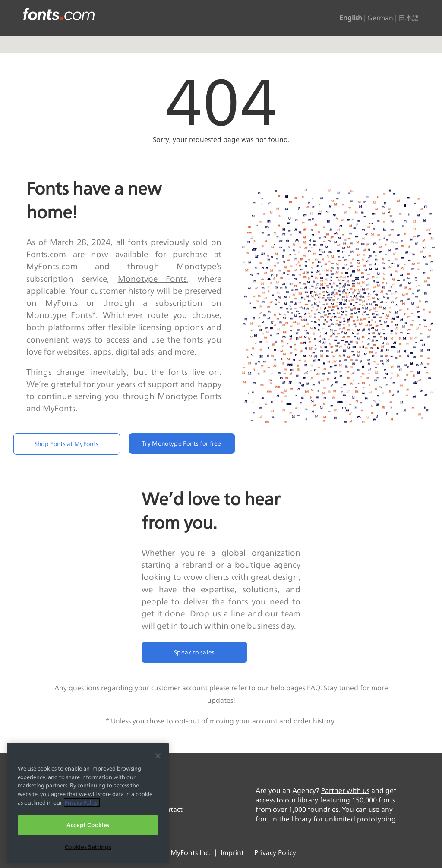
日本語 (409, 18)
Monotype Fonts (153, 279)
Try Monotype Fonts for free (182, 443)
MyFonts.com (52, 266)
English (351, 18)
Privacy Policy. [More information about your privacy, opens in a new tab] (82, 802)
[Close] (158, 756)
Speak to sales (194, 652)
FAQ (314, 688)
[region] (88, 803)
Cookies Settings (88, 847)
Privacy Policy (275, 853)
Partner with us (345, 791)
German (380, 18)
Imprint (232, 853)
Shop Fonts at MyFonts (67, 444)
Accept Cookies (88, 825)
